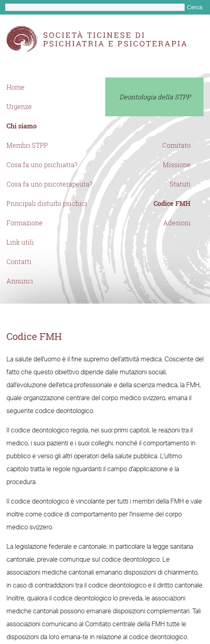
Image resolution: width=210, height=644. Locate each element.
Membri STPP (27, 145)
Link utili (20, 242)
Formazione (25, 223)
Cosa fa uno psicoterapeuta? (49, 184)
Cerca (195, 7)
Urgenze (19, 107)
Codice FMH (172, 203)
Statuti (180, 184)
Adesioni (177, 223)
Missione (177, 165)
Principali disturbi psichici (47, 203)
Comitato (177, 145)
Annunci (20, 281)
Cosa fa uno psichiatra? (42, 165)
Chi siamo (22, 126)
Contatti (19, 262)
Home (16, 87)
